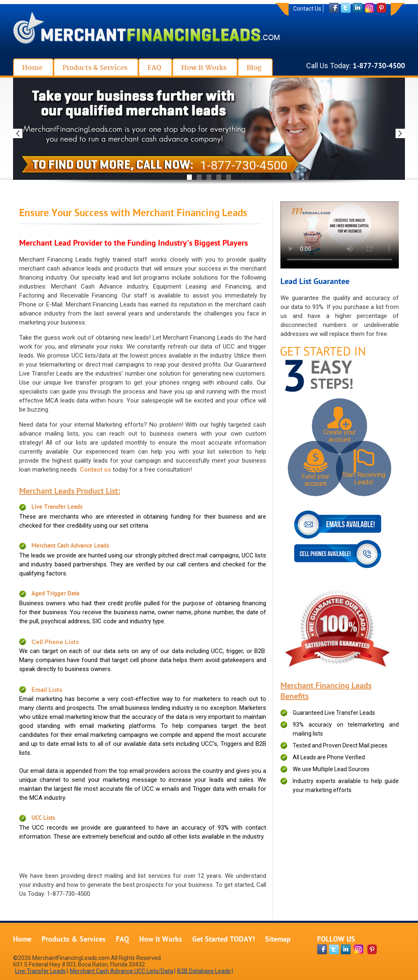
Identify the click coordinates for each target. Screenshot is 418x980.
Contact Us (307, 9)
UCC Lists (43, 818)
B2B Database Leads (204, 971)
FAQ (122, 940)
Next (400, 133)
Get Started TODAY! (223, 940)
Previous (18, 133)
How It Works (161, 940)
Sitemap (278, 940)
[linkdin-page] (346, 949)
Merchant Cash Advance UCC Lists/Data (121, 971)
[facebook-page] (322, 949)
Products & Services (74, 940)
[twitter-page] (334, 949)
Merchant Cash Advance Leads (70, 546)
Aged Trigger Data (55, 594)
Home (22, 940)
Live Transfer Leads (57, 507)
